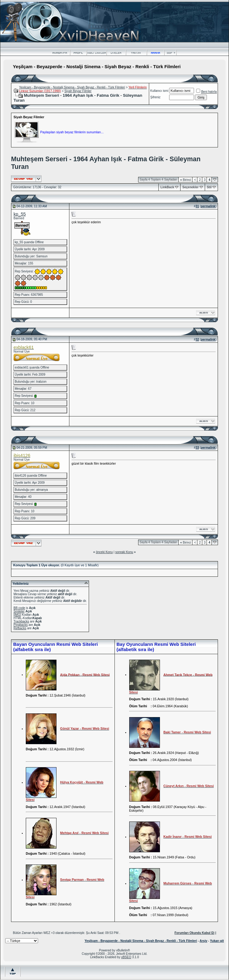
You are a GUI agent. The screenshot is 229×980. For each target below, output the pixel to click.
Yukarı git (217, 941)
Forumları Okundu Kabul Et (194, 933)
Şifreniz (155, 97)
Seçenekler (190, 187)
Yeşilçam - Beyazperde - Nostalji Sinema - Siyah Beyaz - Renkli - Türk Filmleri (72, 87)
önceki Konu (104, 552)
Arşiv (203, 941)
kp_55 (20, 214)
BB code (19, 608)
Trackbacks (21, 621)
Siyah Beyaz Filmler (78, 91)
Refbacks (20, 628)
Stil (209, 187)
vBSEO (126, 957)
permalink (208, 206)
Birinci (186, 180)
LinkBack (167, 187)
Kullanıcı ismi (159, 91)
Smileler (19, 611)
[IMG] (17, 615)
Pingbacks (21, 625)
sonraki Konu (124, 552)
